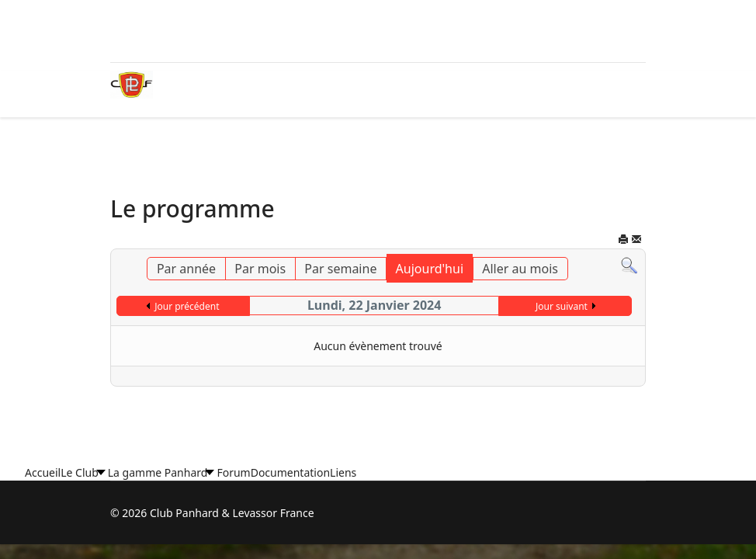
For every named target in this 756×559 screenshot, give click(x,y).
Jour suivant (562, 306)
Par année (186, 269)
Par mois (260, 269)
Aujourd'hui (430, 269)
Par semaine (340, 269)
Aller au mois (520, 269)
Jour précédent (187, 306)
